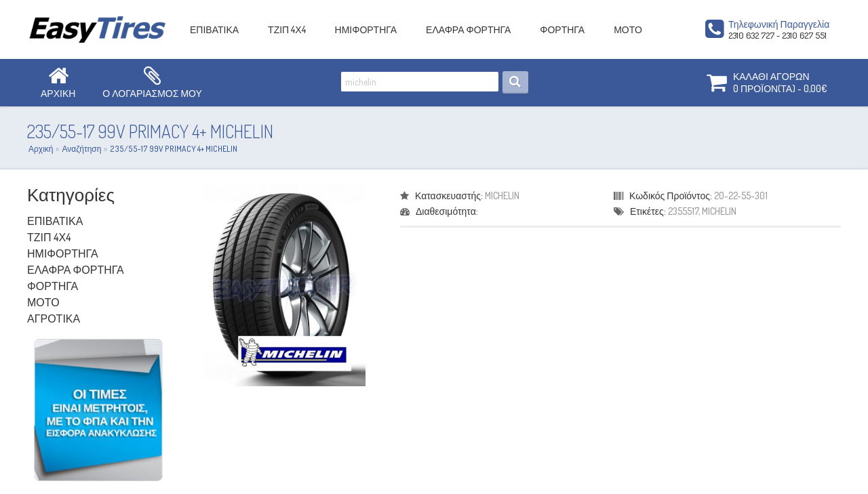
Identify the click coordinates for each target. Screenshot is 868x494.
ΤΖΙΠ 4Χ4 (287, 29)
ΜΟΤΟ (628, 29)
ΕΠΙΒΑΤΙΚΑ (214, 29)
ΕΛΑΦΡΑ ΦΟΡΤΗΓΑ (468, 29)
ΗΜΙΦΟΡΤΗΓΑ (366, 29)
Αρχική (41, 149)
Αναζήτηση (81, 149)
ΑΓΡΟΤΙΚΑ (54, 318)
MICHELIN (502, 195)
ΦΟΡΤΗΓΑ (562, 29)
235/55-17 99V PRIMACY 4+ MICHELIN (174, 149)
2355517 (683, 211)
